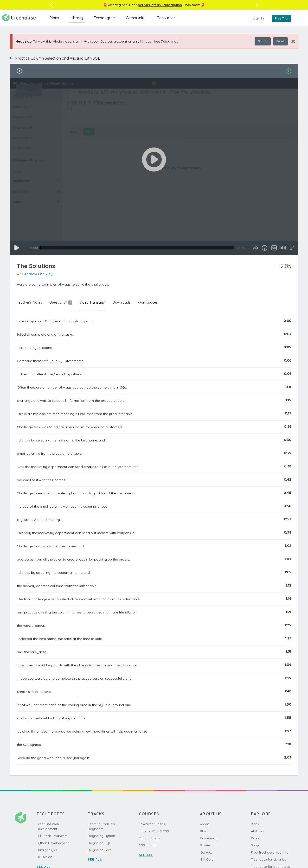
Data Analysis (47, 850)
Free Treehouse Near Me (270, 852)
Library (77, 18)
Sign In (258, 18)
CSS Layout (148, 845)
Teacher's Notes (29, 302)
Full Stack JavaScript (52, 836)
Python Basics (149, 838)
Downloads (122, 302)
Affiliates (257, 831)
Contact (206, 852)
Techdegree (104, 18)
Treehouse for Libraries (269, 859)
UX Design (44, 857)
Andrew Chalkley (38, 274)
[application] (154, 167)
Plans (54, 18)
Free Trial (282, 18)
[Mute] (283, 248)
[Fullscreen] (292, 248)
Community (136, 18)
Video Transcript (92, 302)
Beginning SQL (99, 843)
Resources (166, 18)
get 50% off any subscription (160, 5)
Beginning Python (101, 836)
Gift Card (207, 859)
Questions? (61, 302)
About (204, 824)
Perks (255, 838)
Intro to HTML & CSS (154, 831)
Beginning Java (100, 850)
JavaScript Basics (152, 824)
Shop (255, 845)
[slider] (137, 248)
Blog (204, 831)
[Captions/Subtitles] (274, 248)
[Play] (17, 248)
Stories (205, 845)
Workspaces (148, 302)
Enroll (280, 41)
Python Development (53, 843)
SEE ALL (95, 859)
